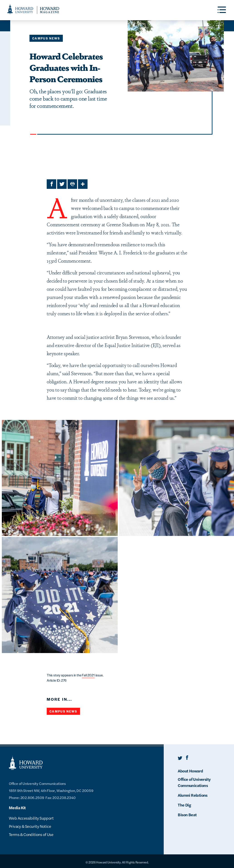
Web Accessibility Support (31, 818)
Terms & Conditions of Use (31, 834)
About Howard (190, 771)
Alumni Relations (193, 795)
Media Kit (17, 808)
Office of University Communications (194, 782)
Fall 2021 (88, 675)
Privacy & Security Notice (30, 826)
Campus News (46, 38)
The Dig (184, 805)
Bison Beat (187, 815)
